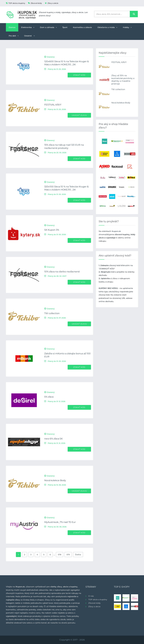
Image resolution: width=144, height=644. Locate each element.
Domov (12, 27)
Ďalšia (78, 555)
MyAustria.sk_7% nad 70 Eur (60, 522)
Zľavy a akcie (52, 3)
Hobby (127, 27)
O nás (91, 596)
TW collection (52, 313)
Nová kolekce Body (55, 480)
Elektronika (28, 27)
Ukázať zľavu (79, 115)
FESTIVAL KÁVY (53, 105)
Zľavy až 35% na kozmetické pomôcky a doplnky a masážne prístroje (123, 80)
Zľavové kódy (35, 3)
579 (68, 555)
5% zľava (49, 397)
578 (60, 555)
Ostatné (29, 36)
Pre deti (14, 36)
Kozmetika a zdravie (82, 27)
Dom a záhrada (48, 27)
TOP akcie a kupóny (16, 3)
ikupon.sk (116, 231)
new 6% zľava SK (53, 439)
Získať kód (79, 75)
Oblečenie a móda (107, 27)
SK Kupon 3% (52, 230)
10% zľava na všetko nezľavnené (62, 272)
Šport (65, 27)
